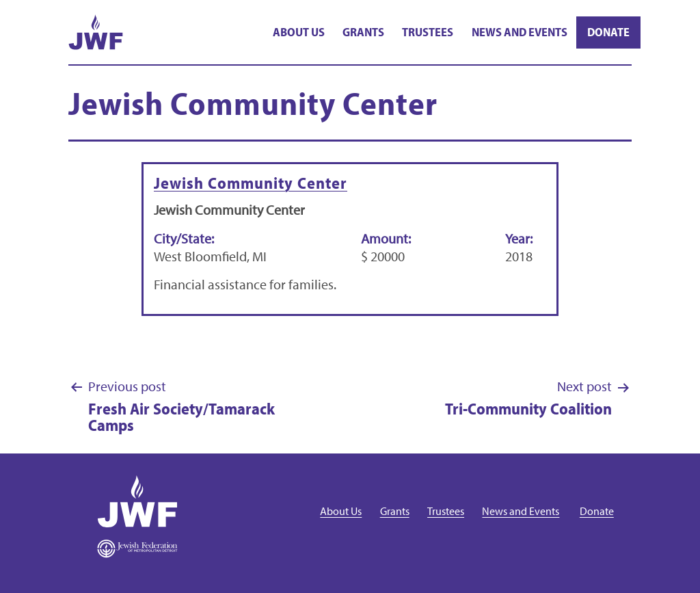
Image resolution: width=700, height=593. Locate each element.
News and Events (520, 32)
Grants (363, 32)
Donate (608, 32)
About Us (299, 32)
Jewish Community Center (251, 183)
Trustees (428, 32)
